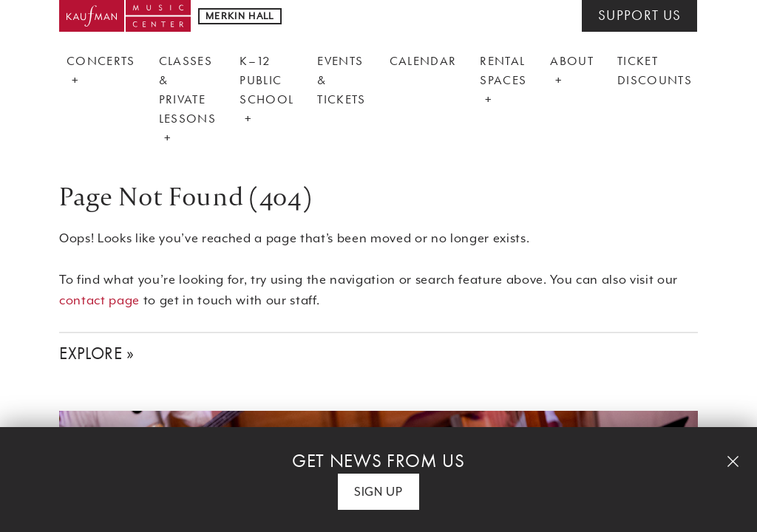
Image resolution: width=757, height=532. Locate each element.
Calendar (423, 61)
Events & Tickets (341, 80)
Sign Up (378, 492)
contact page (99, 300)
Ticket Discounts (655, 70)
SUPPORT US (639, 16)
